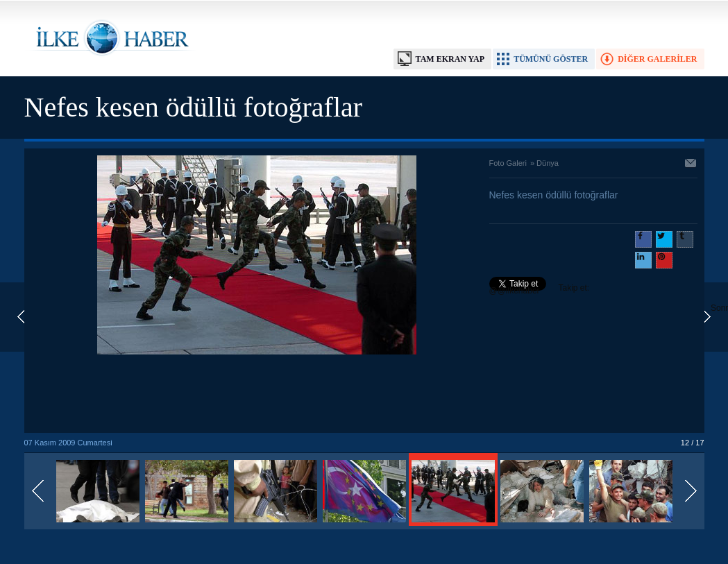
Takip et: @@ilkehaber (540, 289)
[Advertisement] (257, 395)
